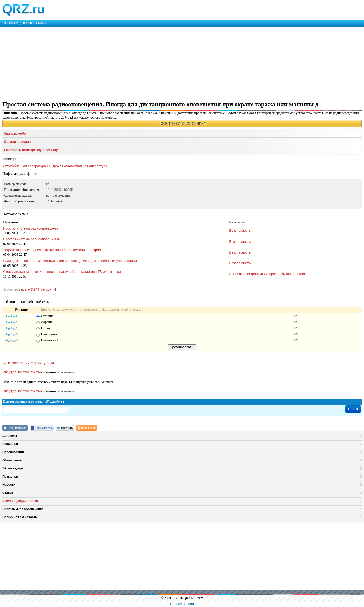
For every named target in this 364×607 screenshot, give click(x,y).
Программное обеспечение (23, 509)
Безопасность (240, 231)
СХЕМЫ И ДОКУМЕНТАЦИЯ (25, 23)
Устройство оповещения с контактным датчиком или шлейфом (52, 250)
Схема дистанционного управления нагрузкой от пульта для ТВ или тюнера (62, 272)
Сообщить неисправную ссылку (31, 150)
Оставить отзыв (17, 142)
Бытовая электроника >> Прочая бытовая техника (268, 274)
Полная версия (182, 604)
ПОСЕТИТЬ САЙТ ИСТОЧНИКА (182, 124)
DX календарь (13, 468)
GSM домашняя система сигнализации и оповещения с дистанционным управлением (70, 261)
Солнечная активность (20, 517)
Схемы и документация (20, 501)
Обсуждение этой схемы (21, 372)
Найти (353, 409)
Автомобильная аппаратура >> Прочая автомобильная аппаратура (55, 166)
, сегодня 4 (38, 289)
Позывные (11, 444)
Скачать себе (15, 134)
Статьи (8, 493)
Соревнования (14, 452)
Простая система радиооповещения (31, 228)
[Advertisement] (144, 63)
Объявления (12, 460)
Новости (9, 484)
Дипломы (10, 436)
